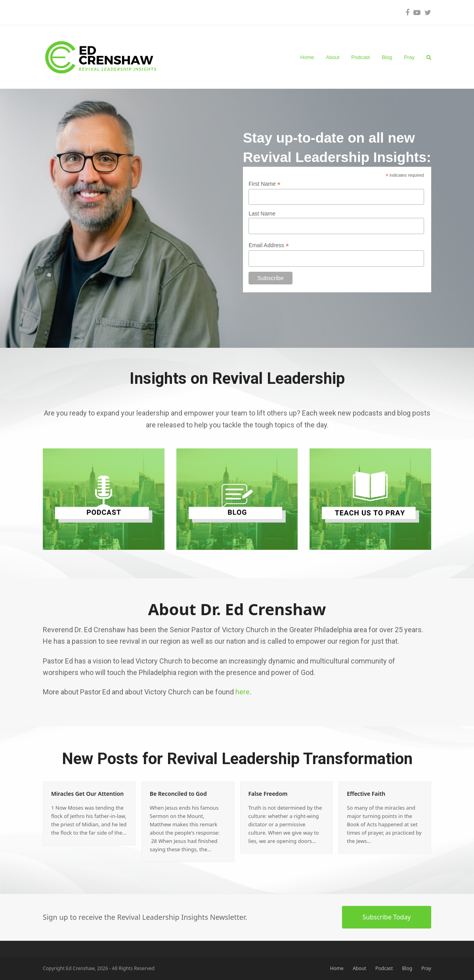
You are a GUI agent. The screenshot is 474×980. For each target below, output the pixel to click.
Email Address (269, 245)
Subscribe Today (386, 917)
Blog (407, 968)
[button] (429, 57)
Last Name (262, 214)
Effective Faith (366, 794)
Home (337, 968)
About (359, 968)
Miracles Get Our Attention (87, 794)
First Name (265, 184)
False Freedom (268, 794)
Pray (426, 968)
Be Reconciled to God (178, 794)
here (243, 692)
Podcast (384, 968)
